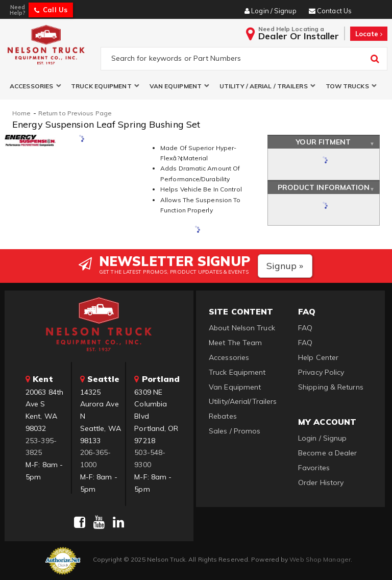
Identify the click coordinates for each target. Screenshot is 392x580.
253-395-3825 (41, 447)
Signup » (285, 266)
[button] (35, 86)
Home (21, 113)
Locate (369, 34)
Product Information (324, 187)
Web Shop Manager (320, 559)
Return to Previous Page (75, 113)
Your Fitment (323, 142)
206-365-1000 (96, 458)
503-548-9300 (150, 458)
